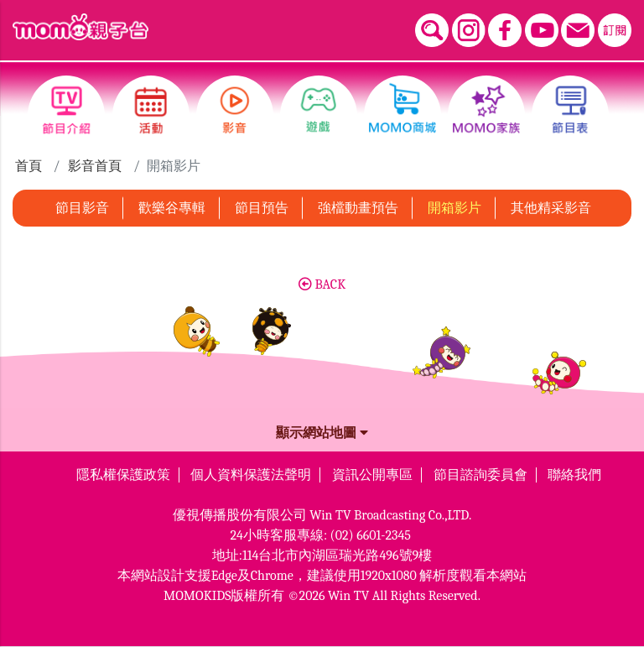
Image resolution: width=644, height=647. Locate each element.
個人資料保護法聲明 (251, 475)
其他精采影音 (551, 208)
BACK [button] (322, 284)
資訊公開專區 (372, 475)
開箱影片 (454, 208)
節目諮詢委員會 (480, 475)
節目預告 (262, 208)
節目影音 (82, 208)
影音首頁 (95, 166)
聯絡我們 (574, 475)
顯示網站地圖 (322, 433)
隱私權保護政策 (123, 475)
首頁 (29, 166)
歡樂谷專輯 (172, 208)
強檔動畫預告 (358, 208)
